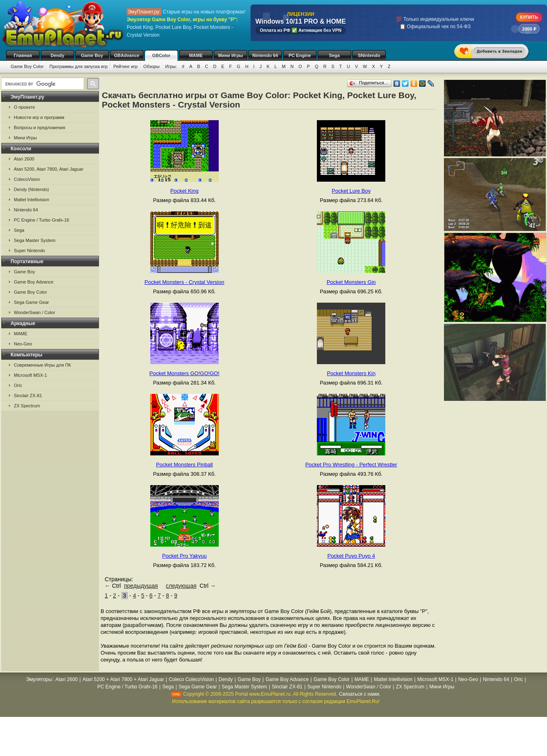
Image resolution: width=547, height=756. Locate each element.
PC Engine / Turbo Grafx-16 (42, 220)
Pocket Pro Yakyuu (184, 556)
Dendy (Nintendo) (31, 189)
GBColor (161, 55)
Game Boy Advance (34, 282)
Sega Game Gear (31, 302)
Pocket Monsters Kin (351, 373)
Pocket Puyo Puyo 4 (351, 556)
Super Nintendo (29, 251)
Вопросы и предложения (40, 127)
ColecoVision (27, 179)
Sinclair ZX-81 (28, 396)
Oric (18, 385)
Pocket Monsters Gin (351, 282)
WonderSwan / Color (34, 312)
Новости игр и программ (39, 117)
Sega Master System (35, 240)
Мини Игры (231, 55)
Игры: (171, 66)
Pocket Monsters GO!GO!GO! (185, 373)
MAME (196, 55)
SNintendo (369, 55)
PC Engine (300, 55)
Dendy (57, 55)
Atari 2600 (24, 159)
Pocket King (184, 191)
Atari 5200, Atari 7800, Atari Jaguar (49, 169)
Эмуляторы (39, 679)
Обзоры (152, 66)
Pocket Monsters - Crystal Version (185, 282)
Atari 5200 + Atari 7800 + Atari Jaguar (123, 679)
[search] (42, 84)
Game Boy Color (27, 66)
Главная (23, 55)
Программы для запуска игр (78, 66)
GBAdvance (127, 55)
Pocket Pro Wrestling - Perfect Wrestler (351, 465)
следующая (181, 586)
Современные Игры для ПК (42, 365)
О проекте (24, 107)
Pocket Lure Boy (351, 191)
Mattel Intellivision (32, 200)
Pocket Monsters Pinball (184, 465)
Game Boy (92, 55)
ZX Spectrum (27, 406)
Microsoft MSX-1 (30, 375)
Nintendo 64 (265, 55)
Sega (334, 55)
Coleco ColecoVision (191, 679)
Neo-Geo (23, 344)
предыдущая (141, 586)
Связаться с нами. (360, 694)
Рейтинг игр (125, 66)
